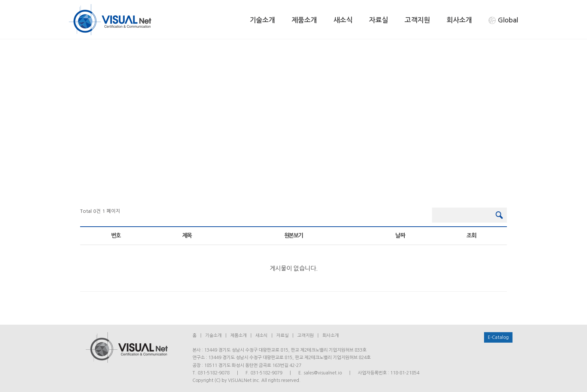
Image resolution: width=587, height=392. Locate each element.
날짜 (400, 235)
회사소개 (459, 20)
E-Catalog (498, 337)
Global (503, 21)
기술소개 (262, 20)
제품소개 (304, 20)
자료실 (379, 20)
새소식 (343, 20)
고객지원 (417, 20)
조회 (471, 235)
